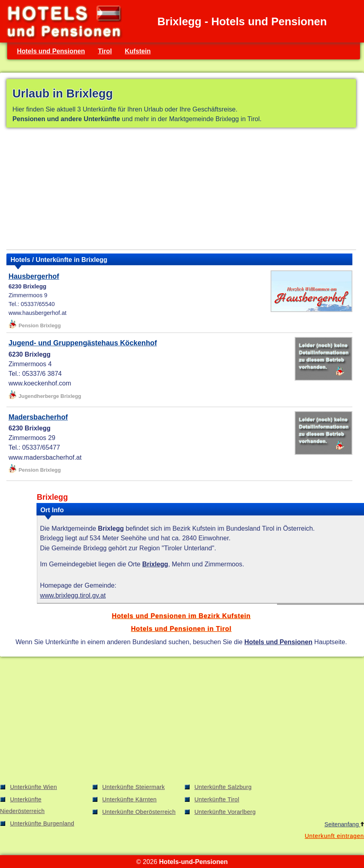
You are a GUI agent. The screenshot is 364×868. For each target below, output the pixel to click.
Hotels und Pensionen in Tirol (181, 629)
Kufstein (138, 51)
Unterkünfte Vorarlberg (225, 812)
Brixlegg (155, 564)
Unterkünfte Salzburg (223, 787)
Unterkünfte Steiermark (133, 787)
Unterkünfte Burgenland (42, 823)
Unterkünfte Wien (33, 787)
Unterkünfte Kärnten (129, 799)
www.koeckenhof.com (40, 383)
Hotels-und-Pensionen (193, 862)
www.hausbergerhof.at (37, 313)
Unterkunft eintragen (334, 836)
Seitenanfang (344, 824)
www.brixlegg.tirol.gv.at (73, 595)
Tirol (105, 51)
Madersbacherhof (38, 417)
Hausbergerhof (34, 276)
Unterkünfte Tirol (217, 799)
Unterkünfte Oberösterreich (139, 812)
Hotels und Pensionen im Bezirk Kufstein (181, 616)
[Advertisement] (181, 190)
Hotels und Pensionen (51, 51)
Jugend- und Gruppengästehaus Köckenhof (83, 343)
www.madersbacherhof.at (45, 457)
